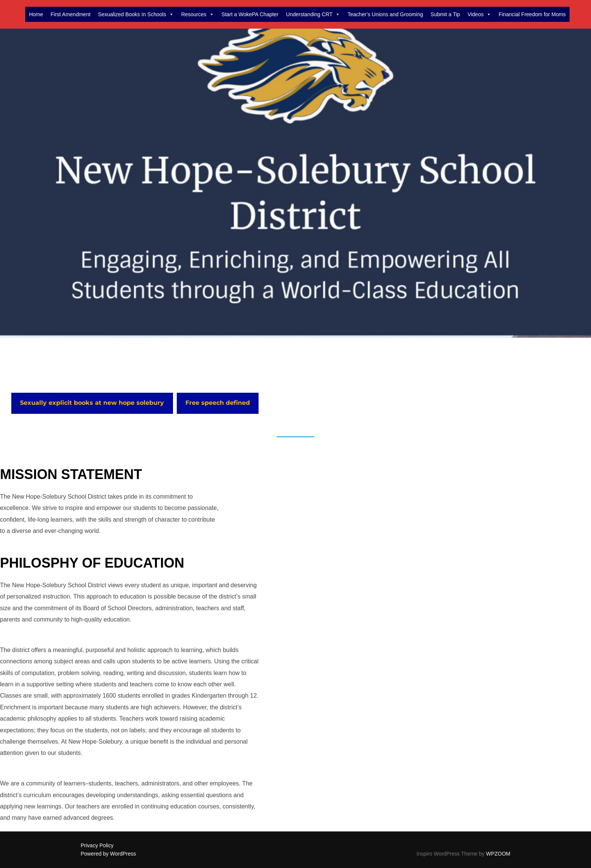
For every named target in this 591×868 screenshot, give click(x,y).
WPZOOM (498, 854)
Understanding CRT (313, 14)
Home (36, 14)
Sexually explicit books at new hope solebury (92, 403)
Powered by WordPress (108, 854)
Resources (198, 14)
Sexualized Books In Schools (136, 14)
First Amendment (70, 14)
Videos (479, 14)
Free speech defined (218, 403)
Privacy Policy (97, 845)
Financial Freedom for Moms (532, 14)
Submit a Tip (446, 14)
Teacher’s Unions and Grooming (385, 14)
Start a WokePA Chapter (250, 14)
